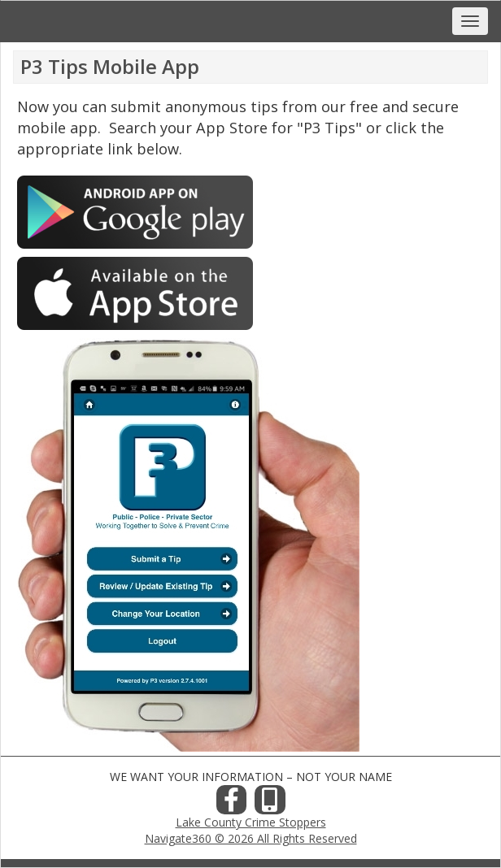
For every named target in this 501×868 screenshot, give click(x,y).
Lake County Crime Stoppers (251, 822)
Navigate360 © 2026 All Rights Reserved (251, 838)
